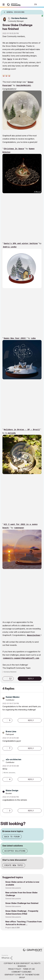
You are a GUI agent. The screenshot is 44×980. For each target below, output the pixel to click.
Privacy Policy (15, 969)
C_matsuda (11, 433)
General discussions (13, 888)
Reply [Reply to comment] (31, 720)
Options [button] (40, 11)
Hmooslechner (34, 635)
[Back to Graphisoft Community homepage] (14, 4)
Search (27, 4)
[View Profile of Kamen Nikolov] (13, 697)
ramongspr (19, 528)
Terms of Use (29, 969)
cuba (33, 338)
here (10, 59)
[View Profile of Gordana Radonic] (19, 18)
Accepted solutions (15, 851)
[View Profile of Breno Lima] (11, 731)
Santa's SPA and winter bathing (21, 244)
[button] (22, 110)
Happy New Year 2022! (15, 338)
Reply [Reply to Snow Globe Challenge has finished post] (31, 679)
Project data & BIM (12, 928)
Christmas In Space (14, 149)
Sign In (40, 4)
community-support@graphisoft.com (21, 658)
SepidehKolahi (24, 86)
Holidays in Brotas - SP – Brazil (22, 430)
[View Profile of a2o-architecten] (13, 759)
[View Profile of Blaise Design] (12, 790)
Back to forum (12, 837)
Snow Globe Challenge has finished (22, 903)
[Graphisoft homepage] (33, 950)
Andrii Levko (10, 247)
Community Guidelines (21, 972)
